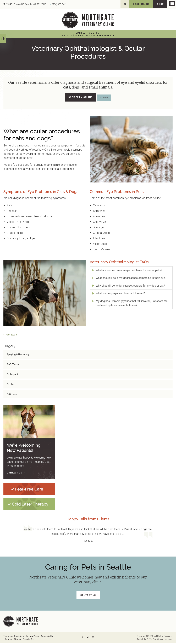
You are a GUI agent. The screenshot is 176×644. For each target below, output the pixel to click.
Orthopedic (13, 375)
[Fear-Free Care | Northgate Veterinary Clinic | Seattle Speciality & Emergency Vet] (29, 490)
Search (9, 640)
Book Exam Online (71, 98)
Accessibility (47, 637)
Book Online (141, 4)
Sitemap (17, 640)
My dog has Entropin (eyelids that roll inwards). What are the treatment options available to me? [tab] (132, 304)
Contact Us (88, 596)
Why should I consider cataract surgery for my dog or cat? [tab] (130, 286)
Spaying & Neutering (18, 355)
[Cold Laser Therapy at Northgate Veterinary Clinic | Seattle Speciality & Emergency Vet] (29, 504)
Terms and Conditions (14, 637)
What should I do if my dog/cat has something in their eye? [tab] (131, 278)
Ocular (10, 385)
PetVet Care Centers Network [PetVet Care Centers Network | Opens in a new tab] (159, 640)
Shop (160, 4)
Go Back (12, 335)
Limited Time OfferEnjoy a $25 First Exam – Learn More (86, 35)
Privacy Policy (33, 637)
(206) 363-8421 (59, 5)
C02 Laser (12, 395)
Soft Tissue (13, 365)
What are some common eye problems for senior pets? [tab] (129, 271)
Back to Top (29, 640)
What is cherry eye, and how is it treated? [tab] (120, 294)
